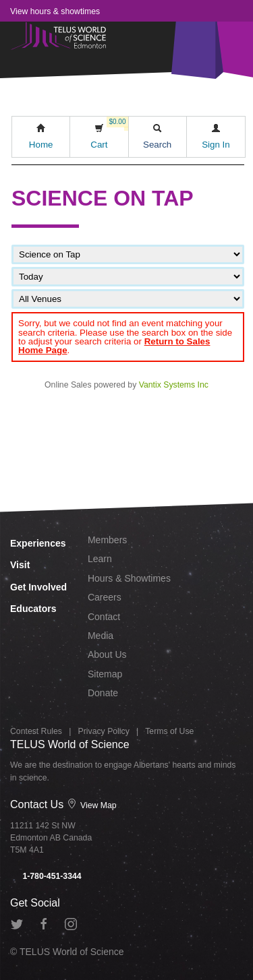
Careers (105, 597)
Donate (103, 693)
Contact (104, 617)
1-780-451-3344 (46, 876)
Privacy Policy (104, 731)
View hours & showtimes (55, 11)
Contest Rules (36, 731)
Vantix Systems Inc (174, 385)
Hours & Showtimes (129, 578)
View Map (92, 805)
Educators (33, 609)
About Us (107, 654)
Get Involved (38, 587)
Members (107, 540)
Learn (100, 559)
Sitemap (105, 674)
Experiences (38, 543)
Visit (20, 565)
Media (101, 636)
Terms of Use (169, 731)
